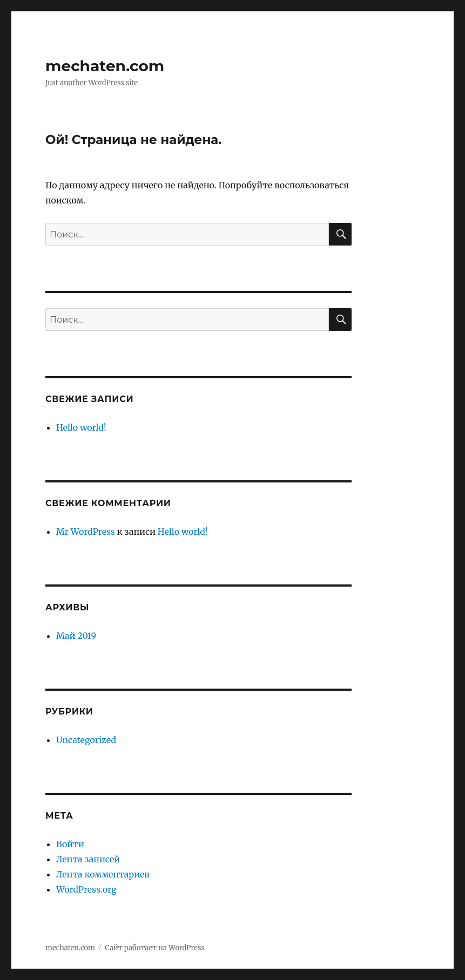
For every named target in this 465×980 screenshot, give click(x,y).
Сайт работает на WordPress (154, 948)
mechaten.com (105, 66)
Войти (70, 844)
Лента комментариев (103, 874)
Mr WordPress (86, 532)
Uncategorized (86, 740)
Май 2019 (76, 636)
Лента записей (88, 859)
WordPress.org (86, 889)
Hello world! (81, 427)
